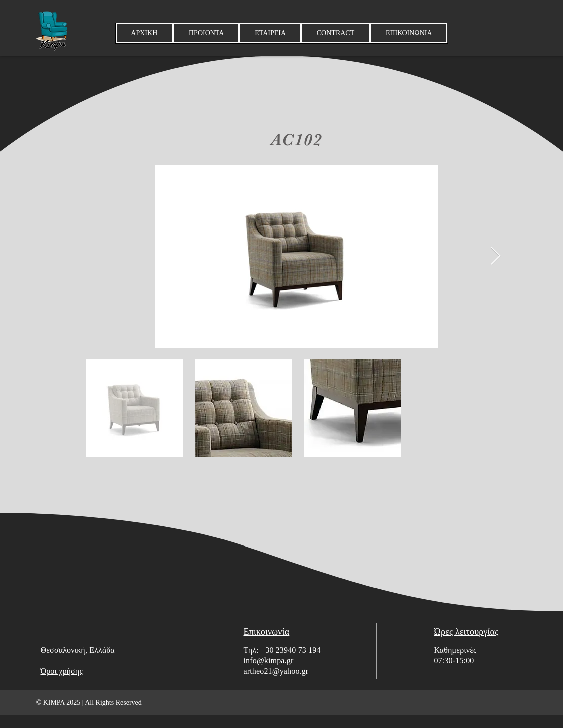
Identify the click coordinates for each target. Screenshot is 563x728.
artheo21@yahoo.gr (276, 671)
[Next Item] (496, 256)
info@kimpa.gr (269, 661)
